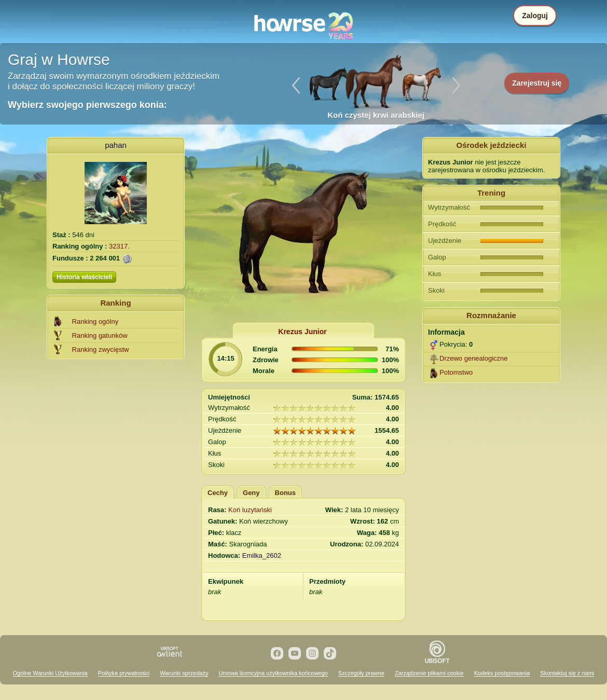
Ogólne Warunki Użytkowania (50, 673)
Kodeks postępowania (502, 673)
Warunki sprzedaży (184, 673)
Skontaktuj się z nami (567, 673)
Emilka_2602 (262, 555)
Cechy (218, 493)
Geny (251, 493)
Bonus (285, 493)
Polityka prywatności (124, 673)
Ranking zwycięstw (101, 349)
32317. (119, 246)
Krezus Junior (302, 332)
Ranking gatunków (100, 335)
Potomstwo (456, 372)
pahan (116, 145)
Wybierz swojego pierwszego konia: (87, 105)
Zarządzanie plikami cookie (429, 673)
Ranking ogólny (95, 321)
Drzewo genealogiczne (474, 358)
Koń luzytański (250, 510)
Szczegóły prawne (361, 673)
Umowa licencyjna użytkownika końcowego (273, 673)
